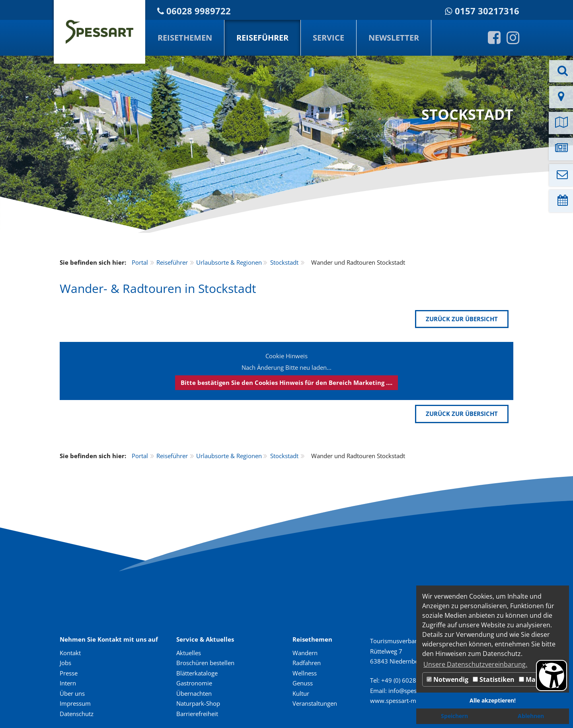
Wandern (305, 653)
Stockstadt (284, 262)
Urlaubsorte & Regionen (229, 262)
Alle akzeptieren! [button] (493, 700)
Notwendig (447, 679)
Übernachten (194, 693)
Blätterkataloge (197, 673)
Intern (68, 683)
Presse (69, 673)
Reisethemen (185, 38)
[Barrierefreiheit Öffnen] (552, 675)
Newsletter (394, 38)
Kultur (301, 693)
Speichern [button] (454, 716)
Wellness (305, 673)
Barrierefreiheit (197, 714)
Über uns (72, 693)
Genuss (303, 683)
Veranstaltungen (315, 703)
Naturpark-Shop (198, 703)
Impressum (75, 703)
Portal (140, 262)
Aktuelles (189, 653)
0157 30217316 (487, 11)
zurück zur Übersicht (462, 319)
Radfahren (307, 663)
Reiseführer (262, 38)
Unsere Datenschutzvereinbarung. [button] (475, 664)
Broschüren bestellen (205, 663)
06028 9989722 (199, 11)
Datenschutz (77, 714)
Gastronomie (194, 683)
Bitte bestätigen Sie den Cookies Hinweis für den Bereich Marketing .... (286, 383)
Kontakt (70, 653)
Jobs (65, 663)
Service (328, 38)
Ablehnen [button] (531, 716)
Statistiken (494, 679)
